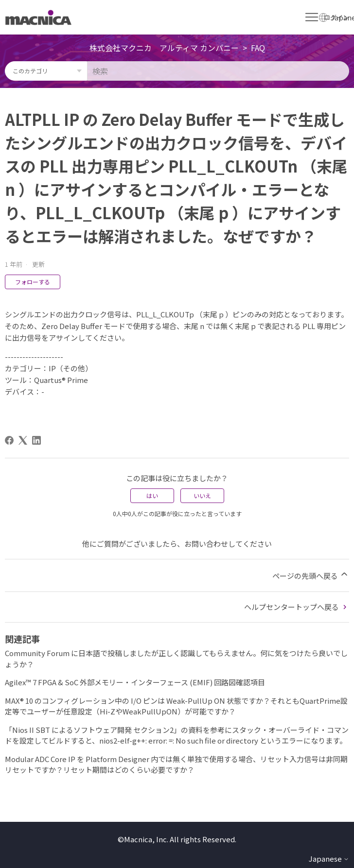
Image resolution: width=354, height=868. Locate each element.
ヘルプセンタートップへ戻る (297, 607)
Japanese (329, 859)
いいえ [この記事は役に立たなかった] (202, 495)
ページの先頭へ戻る (311, 575)
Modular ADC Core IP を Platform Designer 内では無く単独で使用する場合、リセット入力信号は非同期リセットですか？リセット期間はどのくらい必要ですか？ (176, 764)
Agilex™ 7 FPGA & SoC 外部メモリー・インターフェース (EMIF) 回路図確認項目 (135, 682)
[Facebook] (9, 440)
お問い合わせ (206, 544)
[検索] (218, 71)
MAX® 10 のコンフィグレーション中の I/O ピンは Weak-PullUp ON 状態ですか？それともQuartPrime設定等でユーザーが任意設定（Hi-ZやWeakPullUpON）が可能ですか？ (176, 706)
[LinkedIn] (36, 440)
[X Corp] (23, 440)
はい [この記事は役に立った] (152, 495)
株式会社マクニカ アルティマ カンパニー (164, 48)
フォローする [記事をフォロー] (33, 282)
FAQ (258, 48)
